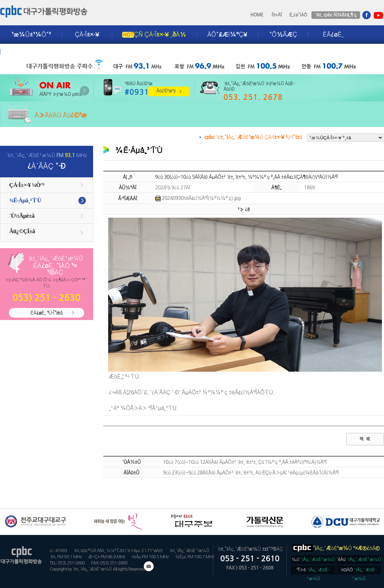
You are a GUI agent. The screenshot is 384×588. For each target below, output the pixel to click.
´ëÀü (359, 559)
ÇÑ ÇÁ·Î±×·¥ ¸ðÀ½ (154, 35)
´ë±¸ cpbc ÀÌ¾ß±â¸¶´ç (336, 15)
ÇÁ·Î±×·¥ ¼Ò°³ (27, 185)
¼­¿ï (313, 559)
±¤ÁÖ (359, 571)
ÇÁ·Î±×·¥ (87, 35)
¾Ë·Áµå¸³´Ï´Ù (25, 200)
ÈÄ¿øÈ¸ (333, 35)
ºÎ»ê (313, 571)
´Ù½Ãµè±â (22, 216)
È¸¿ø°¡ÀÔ (298, 15)
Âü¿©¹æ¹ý (166, 91)
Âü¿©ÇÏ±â (22, 231)
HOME (257, 15)
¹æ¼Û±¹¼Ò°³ (31, 35)
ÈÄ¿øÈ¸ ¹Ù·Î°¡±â (47, 313)
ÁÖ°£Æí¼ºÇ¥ (227, 35)
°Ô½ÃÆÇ (283, 35)
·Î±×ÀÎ (276, 15)
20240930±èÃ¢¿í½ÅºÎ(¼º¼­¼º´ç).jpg (198, 198)
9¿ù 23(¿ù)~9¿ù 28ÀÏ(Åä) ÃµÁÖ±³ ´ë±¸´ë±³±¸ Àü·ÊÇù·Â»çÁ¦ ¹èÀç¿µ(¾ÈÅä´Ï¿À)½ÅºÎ (251, 473)
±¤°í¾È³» (26, 52)
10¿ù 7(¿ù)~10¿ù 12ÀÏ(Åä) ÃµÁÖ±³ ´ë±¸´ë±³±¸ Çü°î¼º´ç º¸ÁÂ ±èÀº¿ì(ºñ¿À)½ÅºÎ (245, 462)
